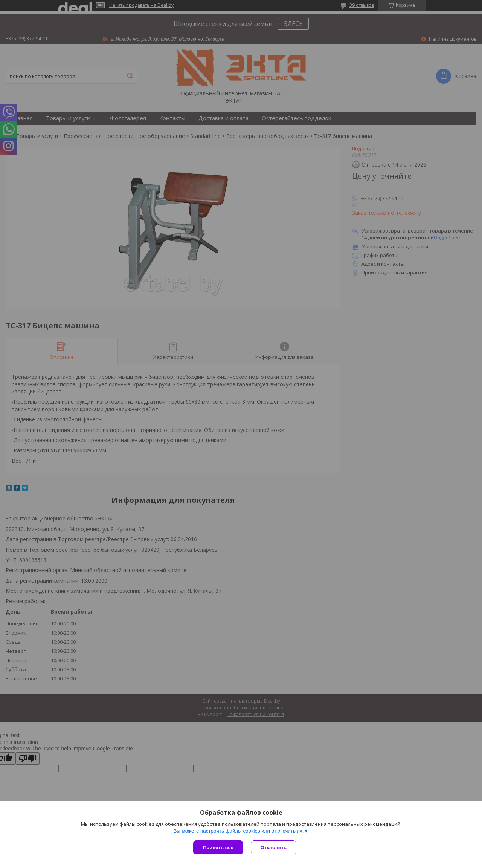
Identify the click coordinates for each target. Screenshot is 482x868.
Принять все (218, 847)
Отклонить (274, 847)
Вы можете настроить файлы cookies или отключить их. (238, 831)
